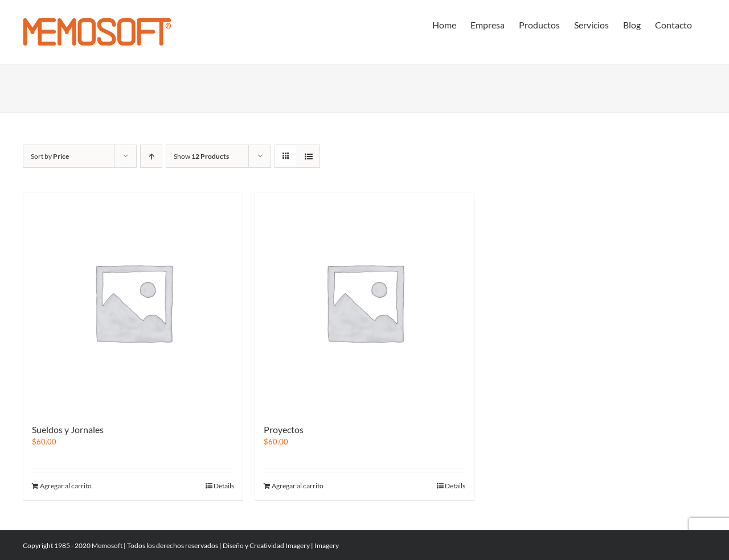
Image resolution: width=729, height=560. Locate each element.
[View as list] (308, 156)
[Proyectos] (365, 302)
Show (201, 156)
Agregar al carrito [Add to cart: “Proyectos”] (298, 486)
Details (224, 486)
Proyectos (284, 429)
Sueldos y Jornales (68, 429)
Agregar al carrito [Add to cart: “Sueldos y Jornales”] (66, 486)
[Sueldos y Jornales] (133, 302)
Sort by (50, 156)
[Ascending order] (151, 156)
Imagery (298, 545)
